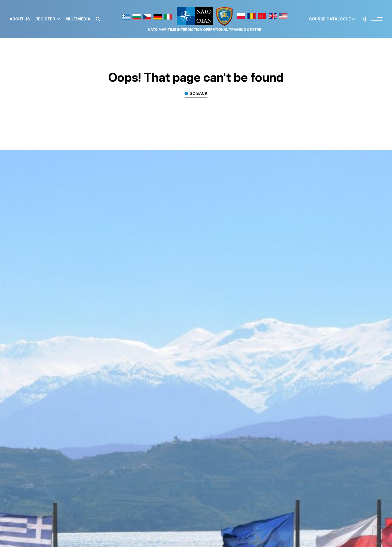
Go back (198, 94)
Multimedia (78, 19)
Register (48, 19)
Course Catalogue (332, 19)
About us (20, 19)
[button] (98, 19)
